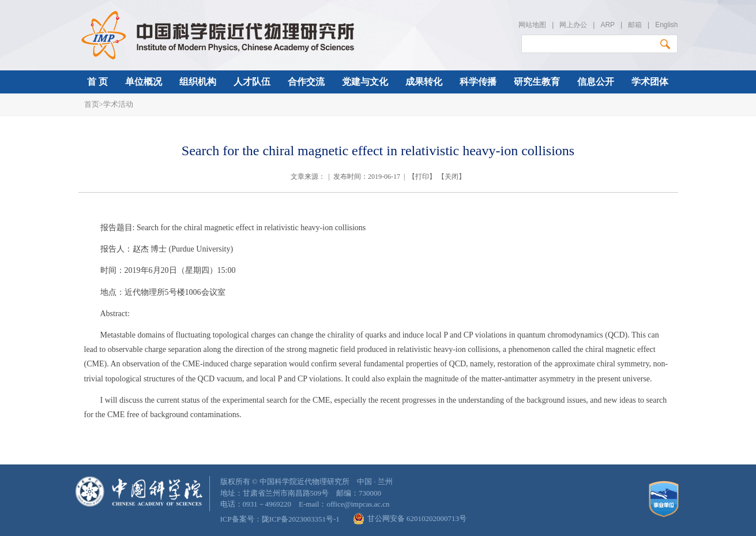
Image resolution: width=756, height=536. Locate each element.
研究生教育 (537, 82)
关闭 (452, 177)
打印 (422, 177)
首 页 (97, 82)
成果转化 (424, 82)
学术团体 (650, 82)
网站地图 (532, 25)
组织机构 (198, 82)
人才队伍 (252, 82)
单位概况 (144, 82)
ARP (607, 25)
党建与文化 (365, 82)
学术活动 (118, 104)
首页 (92, 104)
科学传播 (478, 82)
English (666, 25)
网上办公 (573, 25)
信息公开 (596, 82)
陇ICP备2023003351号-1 (301, 519)
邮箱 (635, 25)
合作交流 (306, 82)
